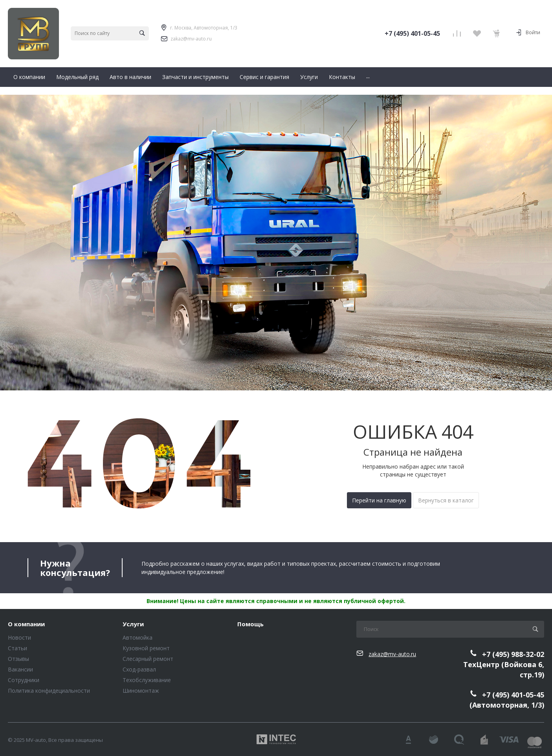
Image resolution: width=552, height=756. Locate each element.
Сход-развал (139, 669)
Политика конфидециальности (49, 691)
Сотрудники (24, 680)
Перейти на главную (379, 500)
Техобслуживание (147, 680)
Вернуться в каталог (446, 500)
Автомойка (138, 637)
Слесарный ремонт (148, 659)
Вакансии (20, 669)
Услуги (133, 624)
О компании (26, 624)
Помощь (250, 624)
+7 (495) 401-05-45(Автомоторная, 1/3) (507, 700)
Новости (19, 637)
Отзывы (18, 659)
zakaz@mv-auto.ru (191, 39)
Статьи (17, 648)
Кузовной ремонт (146, 648)
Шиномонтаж (141, 691)
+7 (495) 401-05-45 (412, 33)
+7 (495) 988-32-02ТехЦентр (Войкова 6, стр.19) (504, 664)
